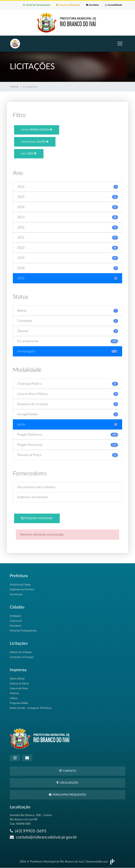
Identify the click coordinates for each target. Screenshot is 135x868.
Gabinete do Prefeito (22, 590)
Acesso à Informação (68, 5)
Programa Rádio (19, 703)
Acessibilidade (114, 5)
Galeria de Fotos (19, 689)
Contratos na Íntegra (22, 657)
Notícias (14, 693)
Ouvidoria (92, 5)
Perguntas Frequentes (67, 795)
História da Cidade (20, 585)
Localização (67, 783)
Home (14, 87)
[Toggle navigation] (120, 44)
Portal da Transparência (36, 5)
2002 (29, 153)
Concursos (16, 621)
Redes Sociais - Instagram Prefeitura (31, 708)
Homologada (37, 130)
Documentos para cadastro (36, 487)
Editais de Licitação (21, 652)
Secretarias (16, 595)
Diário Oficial (17, 679)
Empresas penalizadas (33, 497)
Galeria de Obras (19, 684)
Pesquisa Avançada (37, 518)
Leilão (35, 142)
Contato (67, 771)
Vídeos (14, 698)
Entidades (15, 616)
